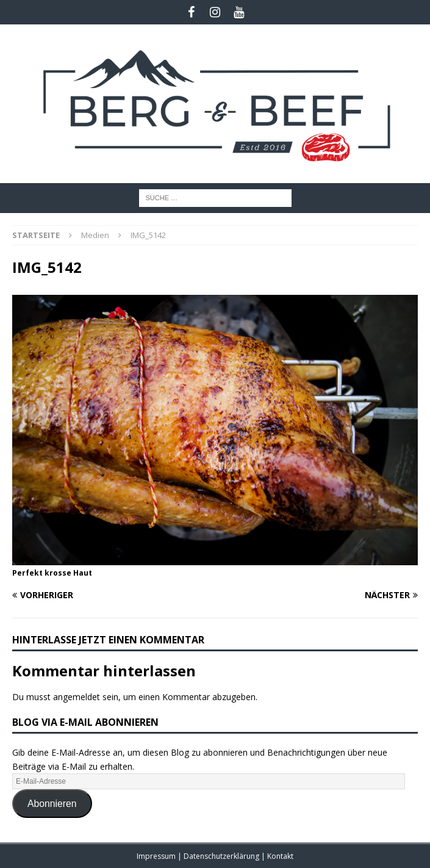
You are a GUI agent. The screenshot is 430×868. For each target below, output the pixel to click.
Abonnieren (52, 804)
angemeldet (77, 697)
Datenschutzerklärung (222, 856)
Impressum (157, 856)
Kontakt (280, 856)
